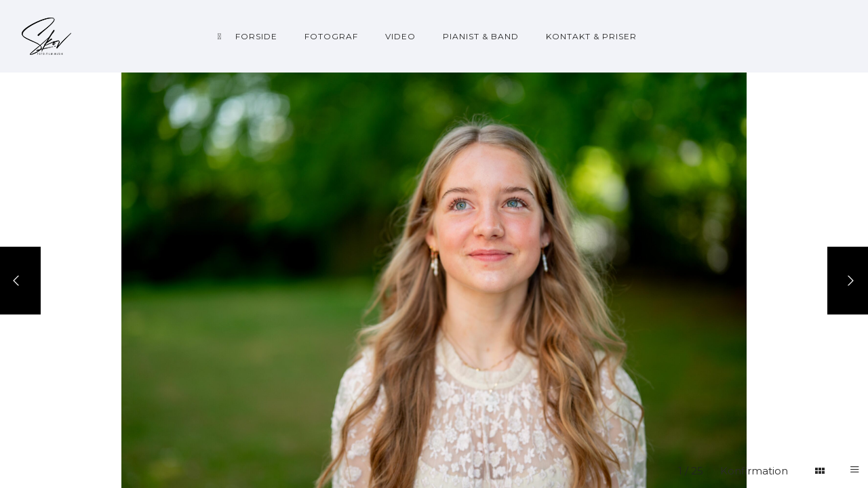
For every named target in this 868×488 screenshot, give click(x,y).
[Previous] (20, 281)
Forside (256, 36)
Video (400, 36)
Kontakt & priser (591, 36)
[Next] (848, 281)
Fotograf (331, 36)
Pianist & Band (481, 36)
